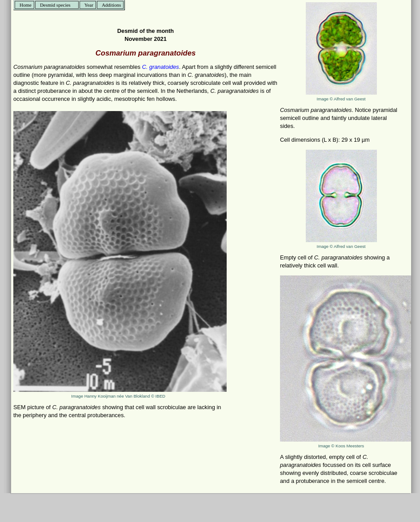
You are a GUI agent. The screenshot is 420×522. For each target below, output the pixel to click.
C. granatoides (161, 67)
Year (89, 5)
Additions (111, 5)
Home (26, 5)
